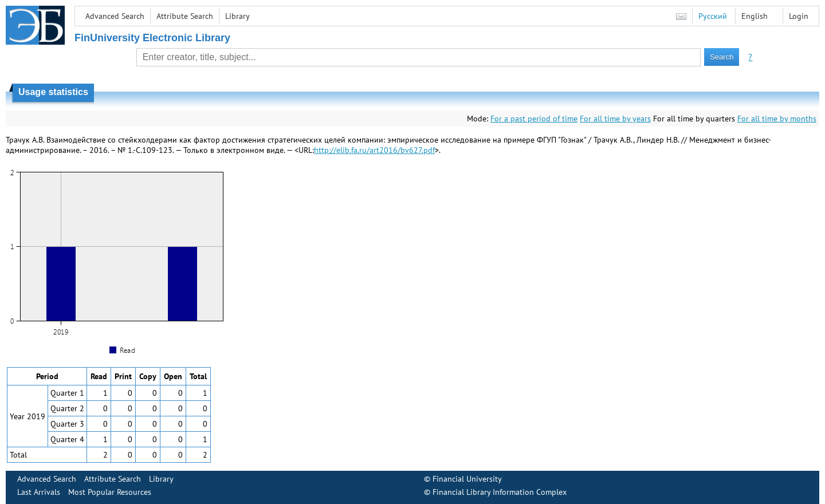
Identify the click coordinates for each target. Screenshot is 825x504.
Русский (713, 16)
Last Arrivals (39, 492)
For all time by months (777, 119)
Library (237, 16)
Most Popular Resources (110, 492)
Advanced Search (115, 16)
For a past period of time (534, 119)
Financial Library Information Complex (500, 492)
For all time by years (615, 119)
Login (799, 16)
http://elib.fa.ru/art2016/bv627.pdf (374, 150)
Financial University (467, 479)
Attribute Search (185, 16)
